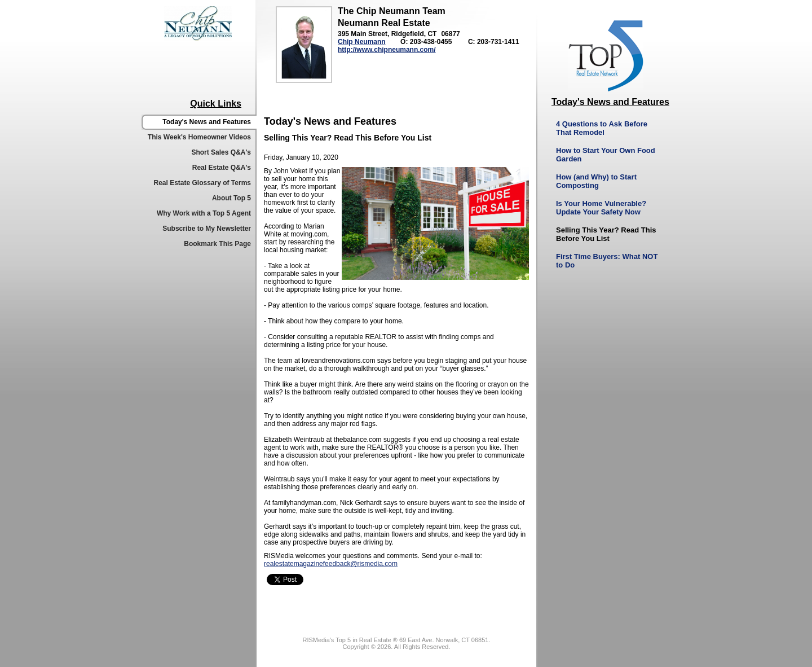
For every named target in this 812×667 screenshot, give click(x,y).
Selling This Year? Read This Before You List (606, 234)
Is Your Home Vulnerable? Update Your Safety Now (601, 208)
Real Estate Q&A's (222, 168)
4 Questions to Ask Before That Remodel (602, 128)
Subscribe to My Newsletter (207, 229)
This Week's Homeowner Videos (199, 137)
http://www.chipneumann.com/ (387, 50)
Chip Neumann (362, 42)
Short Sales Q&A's (221, 152)
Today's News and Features (207, 122)
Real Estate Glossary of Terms (202, 183)
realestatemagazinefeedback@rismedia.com (331, 564)
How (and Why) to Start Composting (596, 181)
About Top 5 (231, 198)
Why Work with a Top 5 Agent (204, 213)
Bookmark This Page (217, 244)
